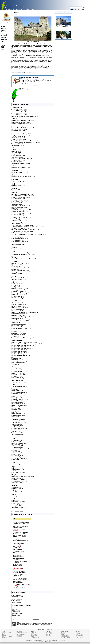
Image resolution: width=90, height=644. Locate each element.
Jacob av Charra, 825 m (18, 269)
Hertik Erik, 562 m (16, 151)
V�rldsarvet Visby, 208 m (18, 245)
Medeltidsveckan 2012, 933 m (19, 353)
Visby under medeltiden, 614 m (20, 239)
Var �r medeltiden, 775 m (18, 160)
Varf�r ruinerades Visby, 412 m (20, 233)
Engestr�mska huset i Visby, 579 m (21, 328)
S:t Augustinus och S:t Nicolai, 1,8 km (21, 217)
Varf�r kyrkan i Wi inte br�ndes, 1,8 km (22, 231)
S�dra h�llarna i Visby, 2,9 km (20, 380)
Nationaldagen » (17, 542)
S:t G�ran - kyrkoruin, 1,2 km (19, 447)
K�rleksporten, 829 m (17, 402)
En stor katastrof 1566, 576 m (19, 201)
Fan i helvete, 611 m (17, 266)
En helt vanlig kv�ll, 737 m (19, 309)
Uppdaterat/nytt (4, 53)
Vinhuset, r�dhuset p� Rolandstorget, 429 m (24, 338)
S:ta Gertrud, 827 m (17, 132)
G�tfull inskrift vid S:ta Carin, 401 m (21, 268)
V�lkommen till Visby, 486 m (19, 507)
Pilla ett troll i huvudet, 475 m (19, 472)
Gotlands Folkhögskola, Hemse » (22, 524)
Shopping (3, 32)
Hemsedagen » (17, 546)
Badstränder (63, 632)
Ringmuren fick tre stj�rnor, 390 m (21, 168)
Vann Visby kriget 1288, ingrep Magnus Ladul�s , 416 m (27, 230)
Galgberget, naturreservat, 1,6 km (20, 361)
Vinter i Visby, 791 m (17, 162)
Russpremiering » (18, 553)
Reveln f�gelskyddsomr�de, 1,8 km (21, 363)
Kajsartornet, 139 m (17, 396)
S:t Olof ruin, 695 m (17, 454)
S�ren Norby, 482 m (17, 224)
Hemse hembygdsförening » (20, 526)
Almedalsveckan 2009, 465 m (19, 111)
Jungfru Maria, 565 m (17, 478)
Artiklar (18, 624)
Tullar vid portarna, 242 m (18, 136)
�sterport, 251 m (16, 436)
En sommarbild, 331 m (17, 311)
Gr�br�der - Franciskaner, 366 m (21, 206)
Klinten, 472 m (15, 503)
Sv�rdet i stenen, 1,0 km (18, 157)
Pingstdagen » (17, 538)
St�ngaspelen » (17, 549)
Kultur (3, 46)
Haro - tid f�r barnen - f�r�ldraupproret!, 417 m (25, 116)
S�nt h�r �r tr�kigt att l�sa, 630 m (22, 159)
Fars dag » (16, 570)
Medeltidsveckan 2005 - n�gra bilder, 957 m (23, 345)
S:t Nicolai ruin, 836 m (17, 453)
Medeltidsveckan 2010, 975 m (19, 351)
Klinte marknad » (17, 564)
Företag (3, 31)
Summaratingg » (17, 555)
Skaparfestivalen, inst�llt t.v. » (21, 580)
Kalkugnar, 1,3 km (16, 154)
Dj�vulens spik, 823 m (18, 265)
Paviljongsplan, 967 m (17, 376)
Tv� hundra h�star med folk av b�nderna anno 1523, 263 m (28, 227)
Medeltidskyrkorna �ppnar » (20, 532)
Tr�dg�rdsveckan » (18, 544)
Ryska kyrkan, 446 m (17, 445)
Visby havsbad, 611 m (17, 491)
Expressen (48, 634)
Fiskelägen (63, 633)
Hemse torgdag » (17, 566)
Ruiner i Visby (34, 635)
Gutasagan (78, 633)
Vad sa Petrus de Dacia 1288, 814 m (21, 228)
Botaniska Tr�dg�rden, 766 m (20, 372)
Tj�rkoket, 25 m (16, 336)
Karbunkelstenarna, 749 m (18, 471)
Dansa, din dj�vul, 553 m (18, 373)
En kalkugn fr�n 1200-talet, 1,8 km (21, 200)
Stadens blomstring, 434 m (19, 222)
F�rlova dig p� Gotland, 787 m (20, 314)
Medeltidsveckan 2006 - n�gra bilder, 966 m (23, 348)
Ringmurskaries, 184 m (18, 298)
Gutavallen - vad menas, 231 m (20, 288)
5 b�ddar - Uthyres (16, 598)
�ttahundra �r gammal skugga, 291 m (22, 320)
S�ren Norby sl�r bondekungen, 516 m (22, 225)
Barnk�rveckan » (18, 548)
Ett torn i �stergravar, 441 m (19, 392)
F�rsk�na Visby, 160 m (18, 287)
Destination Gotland (19, 511)
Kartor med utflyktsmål (36, 624)
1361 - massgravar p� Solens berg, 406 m (23, 196)
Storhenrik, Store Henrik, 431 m (20, 428)
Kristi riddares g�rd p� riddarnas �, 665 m (23, 213)
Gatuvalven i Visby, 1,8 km (18, 186)
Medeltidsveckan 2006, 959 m (19, 347)
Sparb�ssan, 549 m (17, 424)
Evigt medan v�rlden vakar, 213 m (21, 464)
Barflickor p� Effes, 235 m (19, 305)
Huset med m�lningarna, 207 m (20, 330)
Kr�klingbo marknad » (19, 558)
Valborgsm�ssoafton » (19, 529)
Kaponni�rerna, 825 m (18, 398)
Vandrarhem (4, 637)
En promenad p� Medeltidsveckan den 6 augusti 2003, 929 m (28, 344)
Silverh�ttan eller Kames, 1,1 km (20, 420)
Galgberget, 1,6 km (17, 204)
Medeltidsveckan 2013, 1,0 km (20, 354)
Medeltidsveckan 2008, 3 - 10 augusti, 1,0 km (24, 350)
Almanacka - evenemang (22, 632)
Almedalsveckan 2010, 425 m (19, 112)
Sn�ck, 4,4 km (16, 490)
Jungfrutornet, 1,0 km (17, 395)
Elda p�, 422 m (16, 285)
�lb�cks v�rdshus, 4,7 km (19, 274)
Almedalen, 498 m (16, 368)
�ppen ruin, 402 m (17, 147)
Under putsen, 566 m (17, 318)
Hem (2, 24)
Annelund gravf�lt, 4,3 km (19, 181)
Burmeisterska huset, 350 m (19, 324)
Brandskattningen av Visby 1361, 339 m (22, 197)
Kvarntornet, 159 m (17, 401)
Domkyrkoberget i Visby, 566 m (20, 308)
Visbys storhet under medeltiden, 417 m (22, 243)
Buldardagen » (17, 577)
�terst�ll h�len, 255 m (18, 145)
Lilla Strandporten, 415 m (18, 404)
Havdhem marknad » (18, 557)
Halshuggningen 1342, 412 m (19, 207)
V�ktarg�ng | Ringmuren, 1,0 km (21, 163)
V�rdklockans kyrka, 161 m (19, 279)
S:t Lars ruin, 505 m (17, 450)
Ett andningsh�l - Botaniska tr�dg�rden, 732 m (25, 312)
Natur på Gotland (79, 635)
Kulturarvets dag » (18, 560)
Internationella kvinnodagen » (21, 578)
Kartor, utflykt (4, 34)
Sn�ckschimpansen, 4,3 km (19, 386)
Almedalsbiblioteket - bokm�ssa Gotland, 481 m (24, 259)
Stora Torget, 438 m (17, 505)
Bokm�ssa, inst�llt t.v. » (20, 588)
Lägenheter (4, 635)
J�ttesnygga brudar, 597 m (19, 290)
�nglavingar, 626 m (17, 483)
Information (4, 40)
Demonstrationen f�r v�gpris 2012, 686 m (23, 121)
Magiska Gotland (23, 624)
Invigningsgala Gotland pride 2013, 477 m (23, 124)
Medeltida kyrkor (35, 633)
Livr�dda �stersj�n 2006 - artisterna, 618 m (24, 128)
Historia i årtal (22, 623)
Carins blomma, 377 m (17, 468)
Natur (2, 48)
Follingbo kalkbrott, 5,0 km (18, 249)
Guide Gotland (5, 35)
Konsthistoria (19, 636)
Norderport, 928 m (16, 412)
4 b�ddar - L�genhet (16, 595)
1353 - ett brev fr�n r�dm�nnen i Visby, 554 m (24, 194)
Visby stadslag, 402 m (17, 237)
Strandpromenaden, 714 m (19, 299)
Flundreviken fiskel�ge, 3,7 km (20, 172)
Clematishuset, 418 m (17, 326)
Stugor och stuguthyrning (7, 636)
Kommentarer (4, 54)
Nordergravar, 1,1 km (17, 411)
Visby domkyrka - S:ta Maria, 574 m (21, 278)
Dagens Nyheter (49, 633)
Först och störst (16, 623)
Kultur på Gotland (79, 634)
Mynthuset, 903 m (16, 410)
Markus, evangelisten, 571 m (19, 481)
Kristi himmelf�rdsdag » (19, 535)
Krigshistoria (45, 623)
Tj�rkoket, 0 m (16, 431)
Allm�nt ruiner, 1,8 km (18, 440)
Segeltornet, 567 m (17, 417)
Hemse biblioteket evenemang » (21, 525)
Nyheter (3, 42)
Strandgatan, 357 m (17, 506)
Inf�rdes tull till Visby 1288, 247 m (21, 211)
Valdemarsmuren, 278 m (18, 433)
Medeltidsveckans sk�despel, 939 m (21, 355)
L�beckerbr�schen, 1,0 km (19, 405)
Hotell (3, 634)
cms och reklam (62, 641)
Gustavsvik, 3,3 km (17, 487)
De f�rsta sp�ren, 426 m (18, 502)
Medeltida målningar (65, 636)
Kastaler (62, 634)
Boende (3, 26)
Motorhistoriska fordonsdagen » (21, 541)
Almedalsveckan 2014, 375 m (19, 115)
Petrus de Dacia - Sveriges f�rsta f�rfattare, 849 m (25, 216)
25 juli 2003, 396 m (17, 500)
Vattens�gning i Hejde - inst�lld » (22, 584)
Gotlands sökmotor (79, 637)
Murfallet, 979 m (16, 408)
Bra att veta (78, 632)
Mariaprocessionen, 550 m (19, 214)
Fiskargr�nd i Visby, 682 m (19, 375)
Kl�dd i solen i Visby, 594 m (19, 480)
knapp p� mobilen (37, 79)
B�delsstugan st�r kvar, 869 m (20, 263)
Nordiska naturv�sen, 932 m (19, 294)
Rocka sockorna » (18, 581)
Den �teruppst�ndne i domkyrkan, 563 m (23, 477)
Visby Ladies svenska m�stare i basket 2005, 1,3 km (26, 142)
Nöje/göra (3, 28)
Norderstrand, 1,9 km (17, 488)
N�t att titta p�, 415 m (18, 296)
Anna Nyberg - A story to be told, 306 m (22, 253)
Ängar (32, 636)
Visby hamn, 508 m (17, 190)
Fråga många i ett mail (6, 632)
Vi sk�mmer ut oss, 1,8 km (19, 139)
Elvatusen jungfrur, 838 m (18, 199)
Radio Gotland (49, 632)
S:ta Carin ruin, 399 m (17, 456)
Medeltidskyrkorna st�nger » (21, 561)
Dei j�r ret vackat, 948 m (18, 306)
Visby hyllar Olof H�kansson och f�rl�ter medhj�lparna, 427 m (29, 235)
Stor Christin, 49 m (16, 427)
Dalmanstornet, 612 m (17, 391)
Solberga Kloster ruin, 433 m (19, 458)
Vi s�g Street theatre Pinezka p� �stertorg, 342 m (25, 141)
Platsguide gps (5, 37)
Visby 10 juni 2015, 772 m (18, 300)
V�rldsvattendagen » (19, 583)
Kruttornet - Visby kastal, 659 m (20, 399)
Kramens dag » (17, 576)
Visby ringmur (34, 634)
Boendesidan (18, 603)
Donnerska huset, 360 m (18, 327)
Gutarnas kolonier (38, 623)
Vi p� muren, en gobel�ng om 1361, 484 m (23, 254)
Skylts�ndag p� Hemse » (20, 573)
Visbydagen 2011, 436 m (18, 144)
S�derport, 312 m (16, 430)
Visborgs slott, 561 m (17, 460)
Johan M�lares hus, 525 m (19, 333)
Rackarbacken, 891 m (17, 378)
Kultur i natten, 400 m (17, 125)
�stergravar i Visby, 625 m (19, 434)
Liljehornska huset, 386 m (18, 335)
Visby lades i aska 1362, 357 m (20, 236)
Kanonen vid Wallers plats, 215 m (20, 271)
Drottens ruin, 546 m (17, 442)
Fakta (2, 43)
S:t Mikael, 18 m (16, 452)
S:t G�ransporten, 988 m (18, 415)
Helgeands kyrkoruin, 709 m (19, 443)
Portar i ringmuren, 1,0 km (18, 414)
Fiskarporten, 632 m (17, 394)
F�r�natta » (16, 563)
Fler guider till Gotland (65, 637)
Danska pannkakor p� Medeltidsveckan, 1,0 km (24, 342)
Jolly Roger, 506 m (16, 153)
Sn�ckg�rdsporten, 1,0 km (19, 422)
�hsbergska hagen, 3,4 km (19, 382)
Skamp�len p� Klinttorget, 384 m (21, 219)
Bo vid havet (18, 610)
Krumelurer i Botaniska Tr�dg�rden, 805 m (23, 317)
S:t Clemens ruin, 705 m (18, 446)
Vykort (3, 50)
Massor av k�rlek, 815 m (18, 155)
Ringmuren (18, 15)
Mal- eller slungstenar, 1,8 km (19, 129)
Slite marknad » (17, 554)
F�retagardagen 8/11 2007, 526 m (21, 122)
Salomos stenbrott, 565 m (18, 379)
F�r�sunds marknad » (19, 551)
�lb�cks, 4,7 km (16, 364)
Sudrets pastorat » (18, 528)
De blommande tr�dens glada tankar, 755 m (23, 177)
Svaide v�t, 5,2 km (17, 496)
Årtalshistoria (19, 635)
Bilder (2, 52)
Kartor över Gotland (21, 634)
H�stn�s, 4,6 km (16, 332)
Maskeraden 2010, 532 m (18, 131)
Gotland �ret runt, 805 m (18, 315)
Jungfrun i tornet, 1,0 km (18, 470)
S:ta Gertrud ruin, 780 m (18, 457)
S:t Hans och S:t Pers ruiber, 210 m (21, 449)
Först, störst (4, 55)
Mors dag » (16, 539)
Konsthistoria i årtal (30, 623)
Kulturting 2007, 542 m (17, 126)
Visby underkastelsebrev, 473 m (20, 242)
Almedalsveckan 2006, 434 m (19, 109)
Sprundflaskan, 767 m (17, 426)
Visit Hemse (35, 85)
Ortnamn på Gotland (36, 637)
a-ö (84, 9)
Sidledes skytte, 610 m (17, 418)
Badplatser (34, 632)
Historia (3, 45)
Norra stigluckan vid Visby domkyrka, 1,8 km (23, 272)
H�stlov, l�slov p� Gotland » (21, 567)
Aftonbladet (48, 635)
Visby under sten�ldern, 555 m (20, 240)
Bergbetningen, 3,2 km (17, 360)
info (82, 9)
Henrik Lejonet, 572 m (17, 209)
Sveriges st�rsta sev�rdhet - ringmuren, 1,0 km (24, 135)
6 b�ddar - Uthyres (16, 600)
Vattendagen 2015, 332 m (18, 138)
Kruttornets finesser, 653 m (19, 291)
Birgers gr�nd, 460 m (17, 370)
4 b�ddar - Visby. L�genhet (17, 597)
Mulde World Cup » (18, 574)
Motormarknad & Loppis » (20, 534)
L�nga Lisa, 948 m (17, 407)
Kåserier (29, 624)
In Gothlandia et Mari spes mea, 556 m (22, 210)
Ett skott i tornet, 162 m (18, 203)
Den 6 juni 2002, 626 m (18, 284)
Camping (4, 633)
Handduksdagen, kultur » (19, 537)
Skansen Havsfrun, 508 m (18, 421)
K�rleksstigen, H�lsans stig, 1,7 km (21, 293)
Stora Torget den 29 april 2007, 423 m (21, 133)
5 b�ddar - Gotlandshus (17, 599)
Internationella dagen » (19, 571)
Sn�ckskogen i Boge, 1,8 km (19, 221)
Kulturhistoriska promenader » (21, 522)
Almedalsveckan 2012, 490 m (19, 113)
